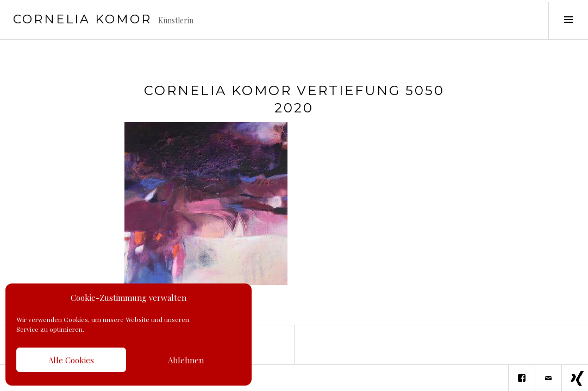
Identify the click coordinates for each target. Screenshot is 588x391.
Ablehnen (186, 360)
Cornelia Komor (82, 19)
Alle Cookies (71, 360)
